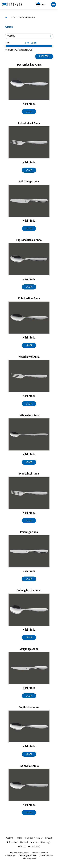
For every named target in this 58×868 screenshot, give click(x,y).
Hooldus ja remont (34, 838)
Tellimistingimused (29, 858)
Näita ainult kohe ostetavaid (20, 50)
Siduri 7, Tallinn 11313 (40, 853)
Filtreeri (44, 56)
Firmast (49, 838)
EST (41, 5)
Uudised (24, 842)
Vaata (29, 112)
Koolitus (34, 842)
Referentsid (12, 842)
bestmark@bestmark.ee (27, 855)
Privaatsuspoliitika (46, 855)
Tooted (19, 838)
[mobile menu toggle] (53, 5)
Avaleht (9, 838)
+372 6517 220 (11, 855)
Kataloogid (46, 842)
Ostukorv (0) (34, 846)
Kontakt (22, 846)
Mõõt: (7, 43)
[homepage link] (12, 5)
